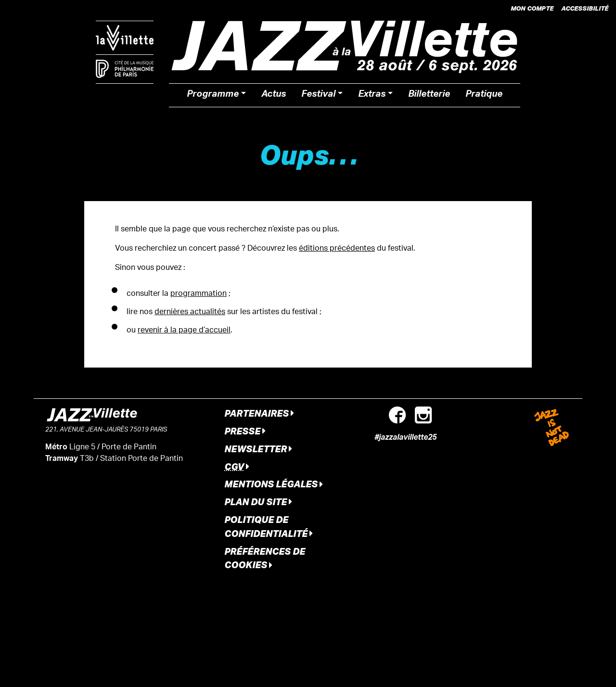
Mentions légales (274, 484)
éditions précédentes (337, 249)
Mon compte (532, 8)
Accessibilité (585, 8)
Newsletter (258, 449)
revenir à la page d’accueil (184, 331)
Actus (274, 95)
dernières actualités (190, 312)
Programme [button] (213, 95)
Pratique (484, 95)
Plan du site (258, 502)
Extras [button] (372, 95)
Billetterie (429, 95)
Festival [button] (318, 95)
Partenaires (259, 413)
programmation (199, 294)
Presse (245, 431)
